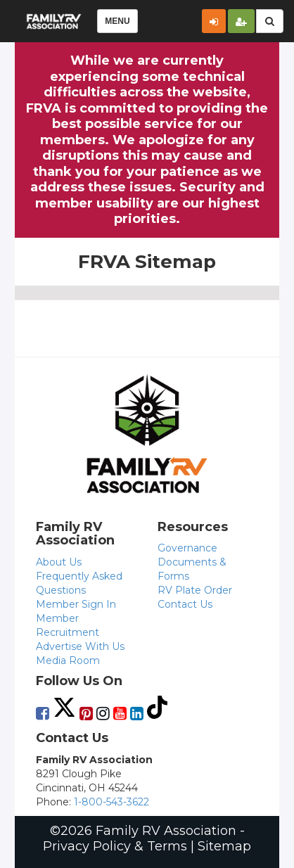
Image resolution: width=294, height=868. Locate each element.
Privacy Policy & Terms (115, 846)
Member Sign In (76, 604)
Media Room (68, 660)
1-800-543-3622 (111, 802)
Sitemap (224, 846)
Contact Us (185, 604)
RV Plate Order (195, 590)
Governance (187, 548)
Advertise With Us (80, 646)
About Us (59, 562)
